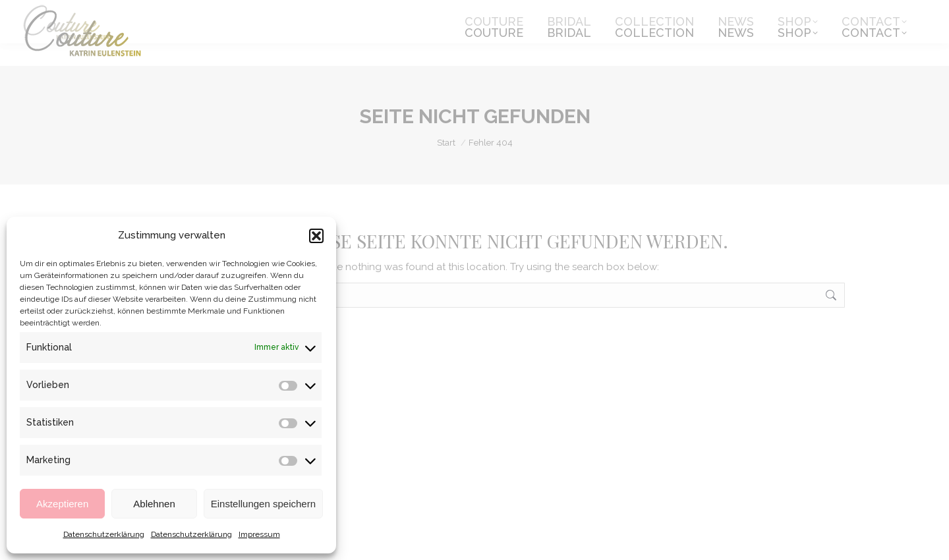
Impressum (259, 534)
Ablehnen (154, 504)
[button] (316, 236)
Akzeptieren (62, 504)
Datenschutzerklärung (104, 534)
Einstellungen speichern (263, 504)
